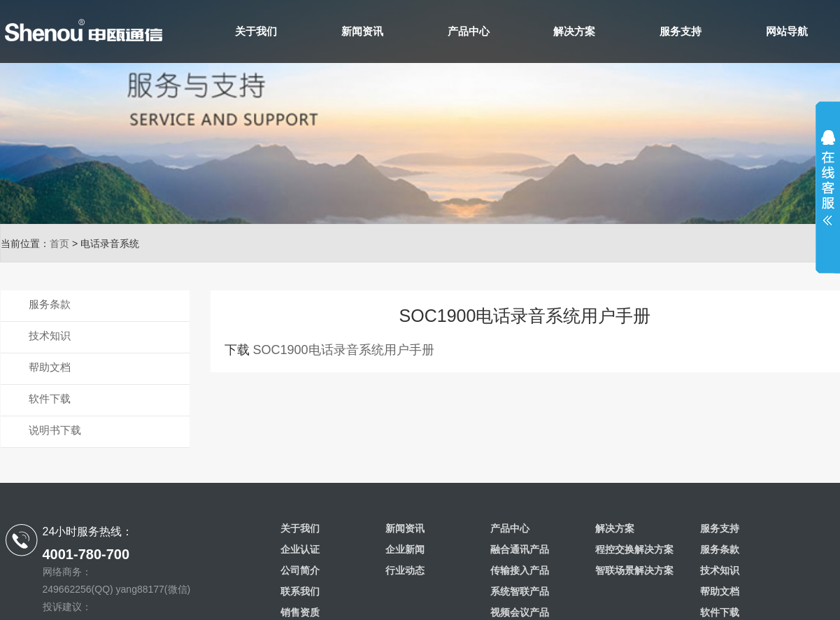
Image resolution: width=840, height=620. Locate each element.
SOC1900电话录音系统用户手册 (344, 350)
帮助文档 (50, 367)
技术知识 (50, 336)
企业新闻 (405, 549)
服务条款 (50, 304)
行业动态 (405, 570)
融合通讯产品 (520, 549)
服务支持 (681, 31)
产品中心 (469, 31)
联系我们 (300, 591)
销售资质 (300, 612)
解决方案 (574, 31)
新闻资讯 (362, 31)
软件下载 (50, 399)
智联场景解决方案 (634, 570)
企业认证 (300, 549)
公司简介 (300, 570)
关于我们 (256, 31)
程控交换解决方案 (634, 549)
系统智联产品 (520, 591)
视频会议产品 (520, 612)
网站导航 (787, 31)
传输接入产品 (520, 570)
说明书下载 (55, 430)
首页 (59, 244)
